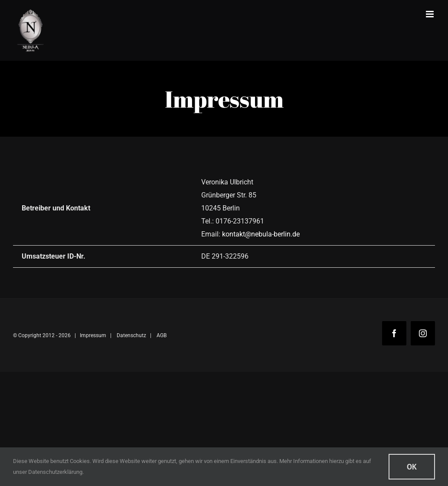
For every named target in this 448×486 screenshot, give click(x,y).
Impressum (93, 335)
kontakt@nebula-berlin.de (261, 234)
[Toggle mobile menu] (430, 14)
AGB (162, 335)
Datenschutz (131, 335)
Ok (412, 467)
